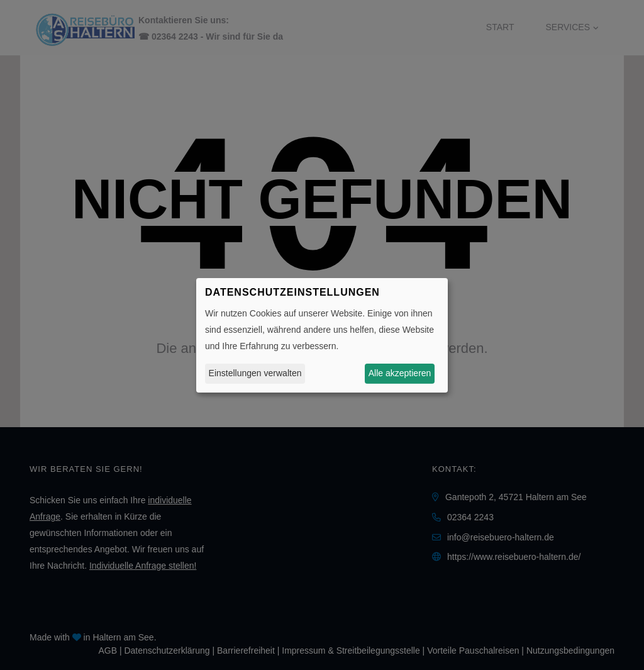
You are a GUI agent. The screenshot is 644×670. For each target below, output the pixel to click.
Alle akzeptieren (400, 373)
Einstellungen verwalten (255, 373)
